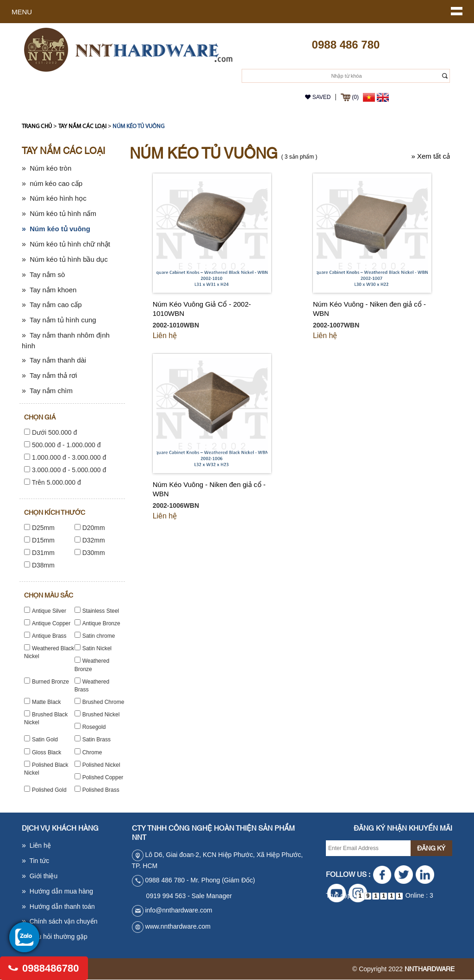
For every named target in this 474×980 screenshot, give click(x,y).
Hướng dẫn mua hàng (57, 891)
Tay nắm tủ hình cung (59, 320)
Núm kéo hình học (54, 198)
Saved (318, 97)
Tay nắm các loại (82, 126)
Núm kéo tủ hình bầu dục (65, 259)
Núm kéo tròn (47, 168)
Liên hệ (165, 336)
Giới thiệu (40, 876)
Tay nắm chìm (47, 391)
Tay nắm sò (43, 274)
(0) (350, 97)
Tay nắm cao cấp (52, 305)
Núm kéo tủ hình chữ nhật (66, 244)
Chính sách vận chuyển (59, 921)
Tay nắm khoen (49, 290)
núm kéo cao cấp (52, 183)
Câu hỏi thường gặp (55, 937)
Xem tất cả (430, 156)
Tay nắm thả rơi (50, 375)
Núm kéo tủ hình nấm (59, 213)
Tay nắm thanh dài (54, 360)
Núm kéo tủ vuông (138, 126)
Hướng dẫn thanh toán (58, 906)
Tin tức (35, 861)
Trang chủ (37, 126)
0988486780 (44, 968)
